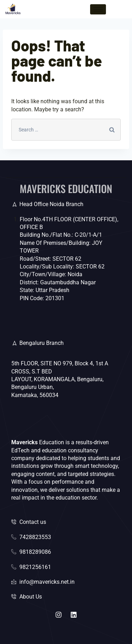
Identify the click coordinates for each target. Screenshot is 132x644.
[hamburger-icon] (98, 9)
